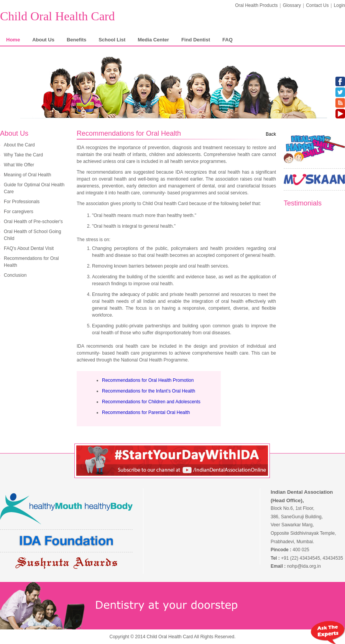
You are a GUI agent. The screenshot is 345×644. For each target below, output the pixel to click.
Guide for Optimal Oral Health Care (34, 188)
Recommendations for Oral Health (31, 262)
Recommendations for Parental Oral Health (146, 412)
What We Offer (19, 165)
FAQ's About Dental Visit (29, 248)
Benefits (76, 40)
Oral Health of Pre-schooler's (33, 222)
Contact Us (317, 5)
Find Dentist (196, 40)
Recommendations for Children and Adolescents (151, 402)
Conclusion (15, 275)
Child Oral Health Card (57, 16)
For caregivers (19, 212)
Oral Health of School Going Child (32, 235)
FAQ (228, 40)
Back (271, 134)
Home (13, 40)
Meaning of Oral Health (27, 175)
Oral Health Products (256, 5)
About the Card (19, 145)
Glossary (292, 5)
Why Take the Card (23, 155)
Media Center (153, 40)
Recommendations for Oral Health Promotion (148, 380)
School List (112, 40)
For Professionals (22, 202)
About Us (43, 40)
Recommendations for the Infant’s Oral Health (149, 391)
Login (339, 5)
